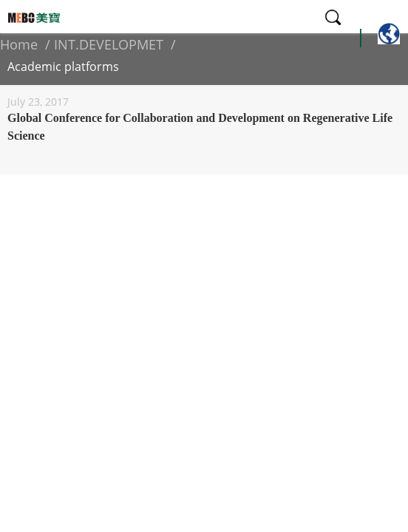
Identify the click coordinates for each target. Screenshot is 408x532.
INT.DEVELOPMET (109, 44)
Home (19, 44)
